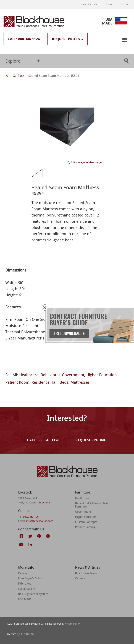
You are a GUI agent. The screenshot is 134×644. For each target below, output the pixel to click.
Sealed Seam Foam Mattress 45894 (54, 76)
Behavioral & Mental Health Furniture (93, 505)
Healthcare (29, 375)
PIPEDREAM (28, 634)
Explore (23, 61)
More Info (26, 567)
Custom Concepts (86, 522)
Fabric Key (25, 583)
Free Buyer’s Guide (30, 578)
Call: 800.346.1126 (24, 39)
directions (44, 502)
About (125, 4)
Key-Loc (23, 573)
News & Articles (90, 4)
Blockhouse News (86, 573)
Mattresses (80, 382)
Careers (110, 4)
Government (73, 375)
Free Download (71, 333)
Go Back (15, 76)
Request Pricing (67, 39)
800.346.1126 (31, 517)
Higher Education (102, 375)
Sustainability (27, 589)
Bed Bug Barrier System (33, 594)
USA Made (25, 599)
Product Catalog (85, 527)
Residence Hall (44, 382)
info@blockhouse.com (40, 521)
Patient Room (17, 382)
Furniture (83, 492)
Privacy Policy (72, 624)
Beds (64, 382)
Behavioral (50, 375)
